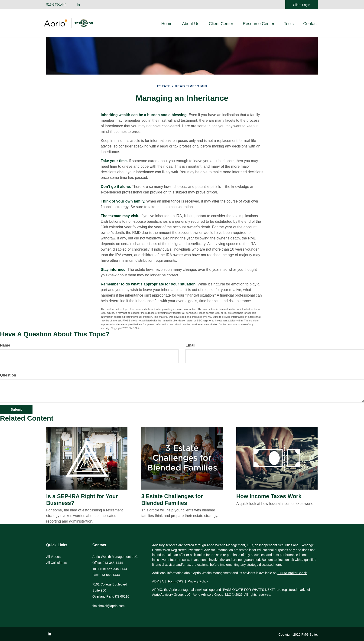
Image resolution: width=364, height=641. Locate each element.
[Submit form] (16, 409)
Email (190, 345)
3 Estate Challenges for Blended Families (172, 500)
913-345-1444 (56, 4)
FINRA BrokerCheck (292, 573)
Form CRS (176, 581)
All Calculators (57, 563)
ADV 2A (158, 581)
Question (8, 375)
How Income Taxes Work (269, 496)
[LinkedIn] (78, 5)
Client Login (302, 5)
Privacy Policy (198, 581)
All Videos (53, 557)
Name (5, 345)
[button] (192, 24)
